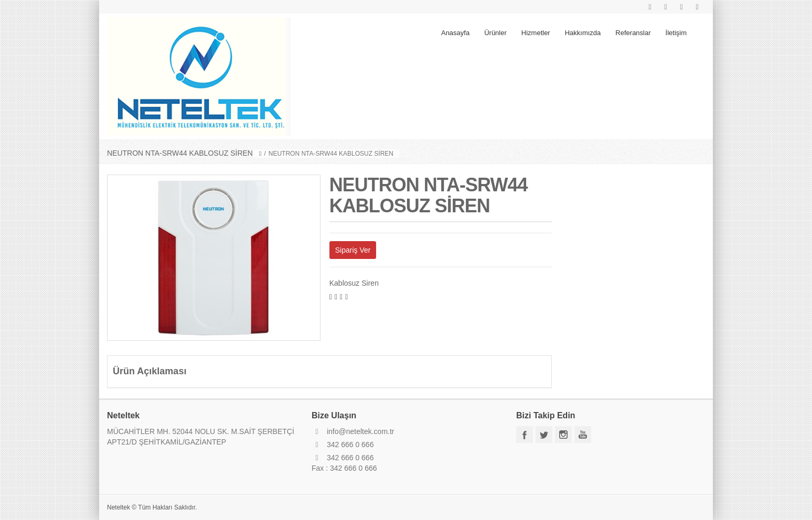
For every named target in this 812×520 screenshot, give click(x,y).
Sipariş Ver (353, 250)
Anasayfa (455, 33)
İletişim (676, 33)
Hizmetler (536, 33)
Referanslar (633, 33)
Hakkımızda (583, 33)
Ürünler (495, 33)
